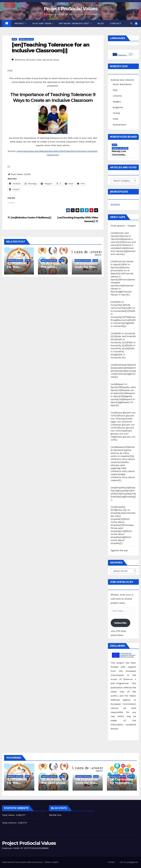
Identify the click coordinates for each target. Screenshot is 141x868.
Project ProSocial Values (70, 9)
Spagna (117, 102)
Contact (116, 23)
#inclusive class (34, 60)
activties (115, 204)
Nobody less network (122, 80)
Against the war (119, 550)
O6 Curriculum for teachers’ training (121, 783)
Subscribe (120, 623)
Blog (101, 23)
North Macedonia (122, 84)
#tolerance (20, 60)
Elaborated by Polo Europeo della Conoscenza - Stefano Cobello (30, 862)
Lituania (117, 96)
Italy (115, 90)
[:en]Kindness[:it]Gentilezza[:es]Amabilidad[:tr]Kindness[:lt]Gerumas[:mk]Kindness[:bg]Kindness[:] (123, 371)
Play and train (42, 23)
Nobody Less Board (120, 148)
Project (20, 23)
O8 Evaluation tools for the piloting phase (86, 267)
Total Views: (9, 815)
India (115, 119)
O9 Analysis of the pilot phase (52, 267)
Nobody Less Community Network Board (120, 155)
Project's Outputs (15, 260)
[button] (131, 23)
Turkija (116, 113)
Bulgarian (118, 107)
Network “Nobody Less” (75, 23)
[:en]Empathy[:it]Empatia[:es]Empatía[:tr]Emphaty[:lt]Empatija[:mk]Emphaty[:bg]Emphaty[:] (123, 494)
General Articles (26, 39)
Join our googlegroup (129, 862)
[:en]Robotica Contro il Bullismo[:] (29, 217)
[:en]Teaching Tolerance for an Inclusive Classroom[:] (51, 48)
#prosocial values (51, 60)
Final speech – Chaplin (123, 226)
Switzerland (119, 125)
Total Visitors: (10, 823)
